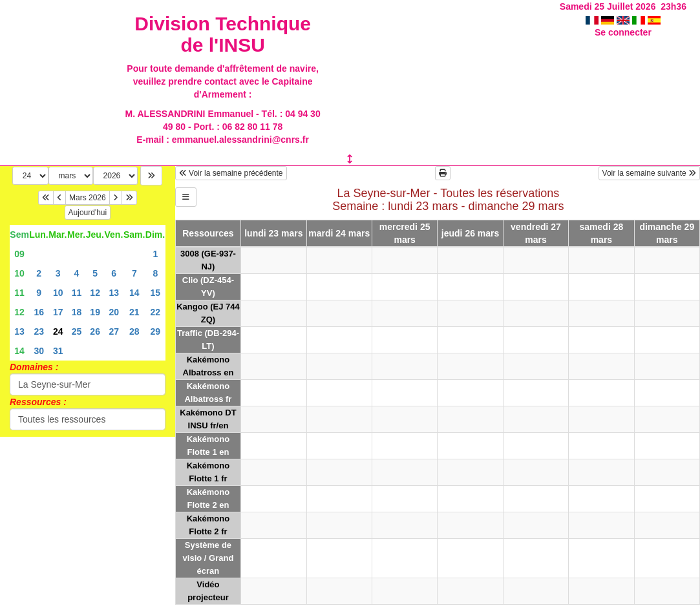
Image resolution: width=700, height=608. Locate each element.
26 (95, 331)
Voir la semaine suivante (649, 173)
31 (58, 351)
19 (95, 312)
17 (58, 312)
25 (77, 331)
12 (95, 293)
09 (19, 254)
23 (39, 331)
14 (134, 293)
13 (114, 293)
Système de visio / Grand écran (208, 558)
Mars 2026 (88, 198)
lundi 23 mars (273, 233)
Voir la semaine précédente (231, 173)
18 (77, 312)
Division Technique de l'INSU (223, 34)
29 (155, 331)
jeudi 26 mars (471, 233)
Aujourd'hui (88, 213)
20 (114, 312)
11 (19, 293)
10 (19, 273)
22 (155, 312)
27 (114, 331)
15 (155, 293)
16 (39, 312)
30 (39, 351)
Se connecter (623, 32)
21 (134, 312)
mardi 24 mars (339, 233)
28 (134, 331)
